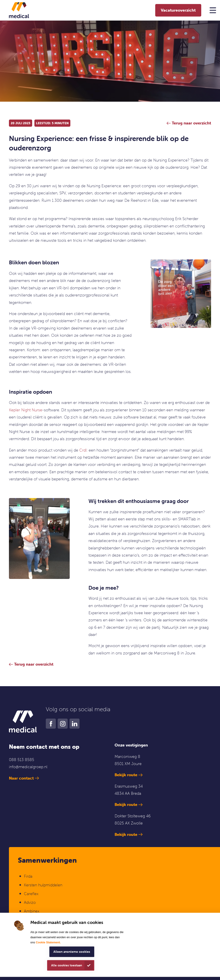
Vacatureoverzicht (178, 10)
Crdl (83, 450)
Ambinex (32, 911)
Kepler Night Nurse (26, 410)
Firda (28, 876)
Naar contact (21, 778)
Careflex (31, 894)
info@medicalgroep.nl (28, 767)
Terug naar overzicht (34, 664)
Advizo (30, 902)
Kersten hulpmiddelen (43, 885)
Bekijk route (126, 775)
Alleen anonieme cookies (72, 952)
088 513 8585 (22, 760)
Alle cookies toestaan (67, 965)
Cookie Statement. (48, 942)
